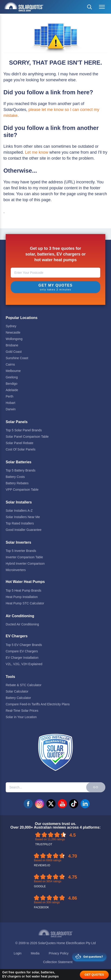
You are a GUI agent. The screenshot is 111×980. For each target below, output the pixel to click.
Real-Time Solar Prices (22, 711)
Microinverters (16, 570)
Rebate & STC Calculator (24, 685)
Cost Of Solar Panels (21, 449)
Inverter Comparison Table (24, 557)
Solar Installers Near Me (23, 517)
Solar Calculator (17, 691)
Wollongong (14, 339)
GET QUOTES (94, 975)
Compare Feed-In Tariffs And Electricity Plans (38, 704)
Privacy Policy (59, 953)
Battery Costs (15, 477)
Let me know (37, 152)
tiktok (74, 804)
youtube (62, 804)
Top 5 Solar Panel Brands (24, 430)
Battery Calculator (18, 698)
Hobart (10, 403)
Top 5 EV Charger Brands (24, 645)
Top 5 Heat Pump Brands (23, 590)
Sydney (11, 326)
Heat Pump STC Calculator (25, 603)
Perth (9, 396)
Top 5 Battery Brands (21, 470)
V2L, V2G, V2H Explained (24, 664)
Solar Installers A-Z (19, 511)
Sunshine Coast (17, 358)
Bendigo (11, 384)
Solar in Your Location (21, 717)
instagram (40, 804)
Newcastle (13, 332)
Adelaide (12, 390)
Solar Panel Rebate (19, 443)
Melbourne (13, 371)
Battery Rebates (17, 483)
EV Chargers (17, 636)
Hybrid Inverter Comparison (25, 564)
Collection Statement (58, 962)
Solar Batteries (19, 462)
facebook (28, 804)
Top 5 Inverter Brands (21, 551)
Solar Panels (17, 422)
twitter (51, 804)
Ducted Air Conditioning (22, 624)
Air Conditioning (20, 616)
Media (35, 953)
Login (18, 953)
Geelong (12, 377)
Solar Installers (19, 502)
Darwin (11, 409)
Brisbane (12, 345)
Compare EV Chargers (22, 651)
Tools (10, 677)
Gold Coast (14, 352)
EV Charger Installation (22, 658)
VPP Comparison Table (22, 490)
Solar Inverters (18, 542)
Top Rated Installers (20, 523)
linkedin (85, 804)
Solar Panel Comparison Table (27, 437)
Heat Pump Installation (22, 597)
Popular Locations (22, 318)
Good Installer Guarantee (24, 530)
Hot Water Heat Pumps (25, 582)
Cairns (10, 364)
